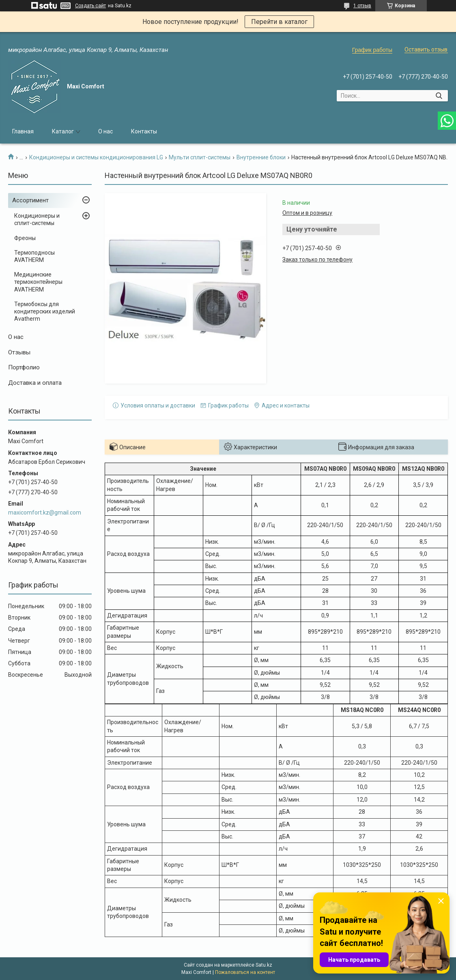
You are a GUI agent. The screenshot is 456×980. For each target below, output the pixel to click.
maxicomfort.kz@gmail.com (45, 513)
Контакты (144, 131)
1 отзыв (362, 6)
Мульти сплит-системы (200, 157)
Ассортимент (30, 200)
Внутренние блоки (261, 157)
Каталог (63, 131)
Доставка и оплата (35, 383)
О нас (105, 131)
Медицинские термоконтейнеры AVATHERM (38, 282)
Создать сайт (90, 6)
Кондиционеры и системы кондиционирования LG (96, 157)
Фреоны (25, 238)
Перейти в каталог (279, 22)
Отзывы (19, 352)
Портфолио (24, 367)
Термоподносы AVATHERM (34, 256)
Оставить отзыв (426, 49)
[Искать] (439, 96)
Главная (23, 131)
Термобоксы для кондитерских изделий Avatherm (45, 311)
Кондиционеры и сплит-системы (37, 219)
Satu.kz (264, 965)
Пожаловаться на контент (245, 972)
